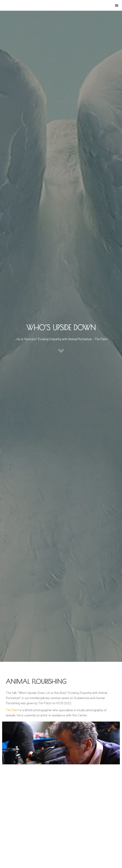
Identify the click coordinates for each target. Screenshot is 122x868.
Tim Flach (12, 710)
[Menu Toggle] (117, 5)
